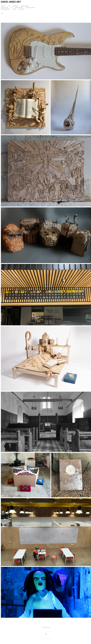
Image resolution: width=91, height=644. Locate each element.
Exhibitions (25, 6)
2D (12, 8)
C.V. (9, 6)
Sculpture (4, 8)
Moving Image (30, 8)
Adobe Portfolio (49, 639)
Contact (22, 9)
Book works (19, 8)
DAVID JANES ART (11, 2)
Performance (5, 9)
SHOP (14, 9)
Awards (16, 6)
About (3, 6)
